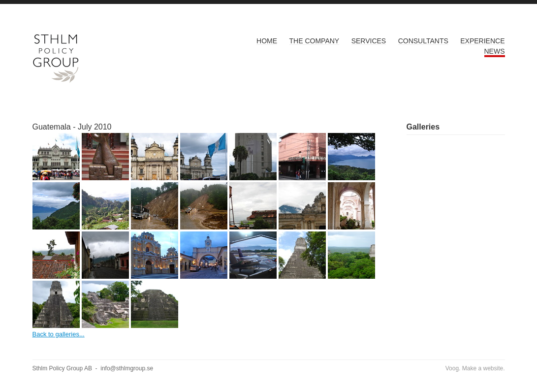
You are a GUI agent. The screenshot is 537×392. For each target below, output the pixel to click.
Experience (482, 41)
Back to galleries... (59, 334)
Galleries (423, 127)
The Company (315, 41)
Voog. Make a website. (475, 368)
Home (267, 41)
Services (369, 41)
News (495, 51)
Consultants (423, 41)
